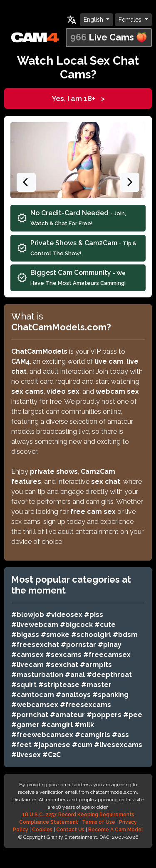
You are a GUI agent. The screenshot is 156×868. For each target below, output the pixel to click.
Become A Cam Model (116, 830)
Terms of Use (99, 822)
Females (131, 20)
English (94, 20)
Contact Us (70, 830)
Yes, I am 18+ (78, 98)
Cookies (42, 830)
